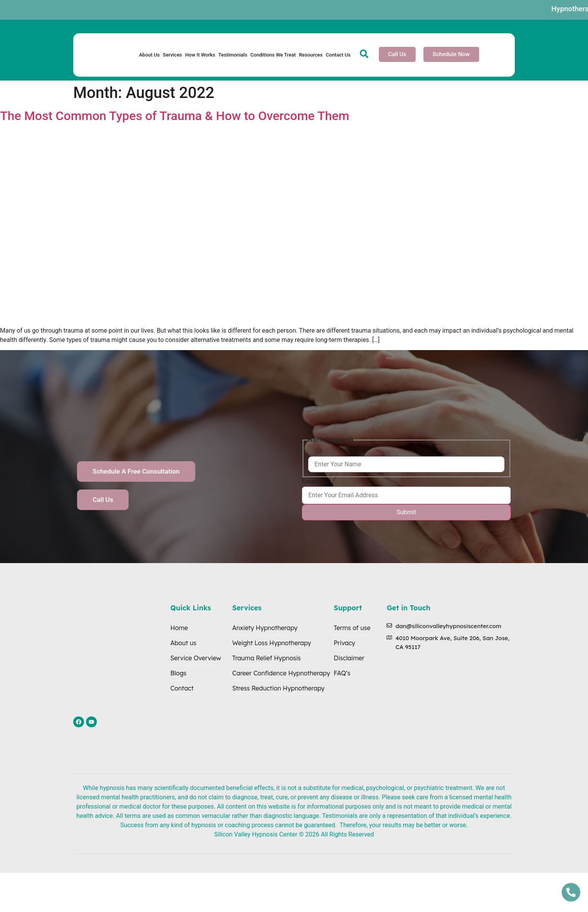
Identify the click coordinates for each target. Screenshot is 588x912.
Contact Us (338, 55)
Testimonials (233, 55)
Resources (311, 55)
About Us (149, 55)
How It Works (200, 55)
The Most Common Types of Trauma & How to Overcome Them (175, 116)
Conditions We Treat (273, 55)
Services (172, 55)
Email (309, 482)
